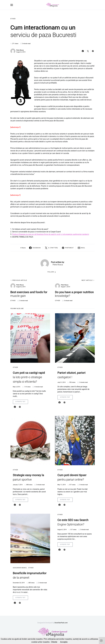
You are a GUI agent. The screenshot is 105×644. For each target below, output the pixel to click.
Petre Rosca (20, 50)
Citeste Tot (20, 402)
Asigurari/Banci (20, 568)
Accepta (64, 642)
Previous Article (20, 280)
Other (13, 19)
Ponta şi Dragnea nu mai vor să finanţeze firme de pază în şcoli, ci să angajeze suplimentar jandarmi (51, 234)
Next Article (87, 280)
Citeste (54, 642)
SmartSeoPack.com (61, 623)
